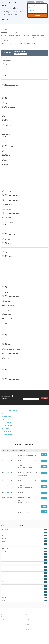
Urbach (25, 592)
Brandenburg (3, 619)
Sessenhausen (25, 557)
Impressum (15, 634)
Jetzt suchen (38, 15)
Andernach (9, 454)
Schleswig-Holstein (28, 626)
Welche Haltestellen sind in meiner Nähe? (30, 396)
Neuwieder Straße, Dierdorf (7, 425)
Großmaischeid (10, 493)
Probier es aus (5, 19)
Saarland (27, 621)
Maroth (25, 532)
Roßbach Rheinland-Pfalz (25, 576)
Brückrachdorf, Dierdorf (7, 428)
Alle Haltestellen (5, 437)
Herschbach (9, 511)
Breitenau (25, 560)
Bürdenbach (9, 472)
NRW (1, 614)
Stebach (25, 535)
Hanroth (25, 544)
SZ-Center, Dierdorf (6, 420)
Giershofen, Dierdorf (6, 414)
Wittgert (25, 601)
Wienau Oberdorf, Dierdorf (7, 434)
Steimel (25, 586)
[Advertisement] (24, 177)
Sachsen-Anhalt (28, 624)
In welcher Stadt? (32, 6)
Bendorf (8, 466)
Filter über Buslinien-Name (19, 51)
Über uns (20, 634)
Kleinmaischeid (25, 554)
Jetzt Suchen (44, 398)
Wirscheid (25, 582)
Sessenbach (25, 579)
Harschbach (9, 506)
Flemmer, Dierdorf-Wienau (7, 431)
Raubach (25, 541)
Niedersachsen (28, 619)
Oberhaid (25, 598)
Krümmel (25, 573)
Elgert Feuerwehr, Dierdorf (7, 422)
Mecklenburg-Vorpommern (30, 616)
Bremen (2, 621)
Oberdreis (25, 595)
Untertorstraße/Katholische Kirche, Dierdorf (10, 411)
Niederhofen (25, 538)
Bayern (2, 616)
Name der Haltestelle (33, 10)
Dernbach (9, 481)
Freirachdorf (25, 570)
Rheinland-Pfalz (28, 618)
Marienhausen (25, 530)
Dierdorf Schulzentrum (7, 417)
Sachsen (26, 623)
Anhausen (9, 461)
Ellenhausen (25, 589)
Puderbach (25, 567)
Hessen (27, 614)
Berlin (2, 618)
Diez (8, 486)
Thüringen (27, 629)
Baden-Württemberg (29, 628)
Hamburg (2, 623)
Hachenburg (9, 498)
